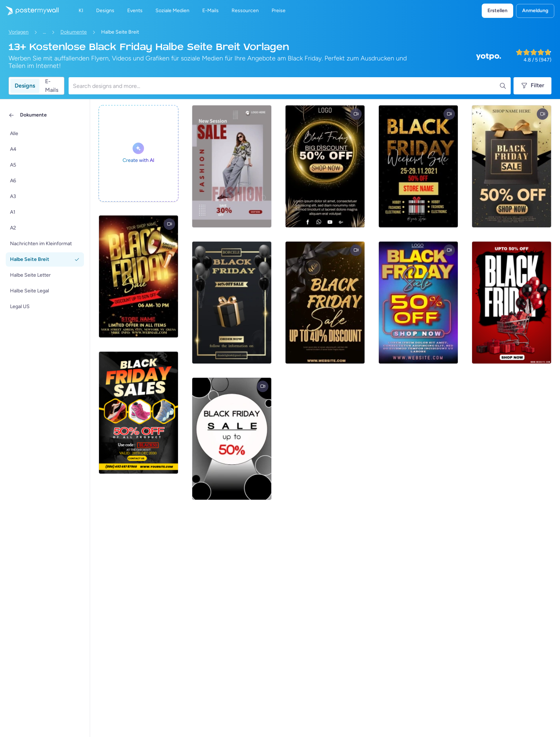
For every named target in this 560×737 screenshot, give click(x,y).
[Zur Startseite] (29, 11)
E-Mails (52, 86)
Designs (25, 86)
